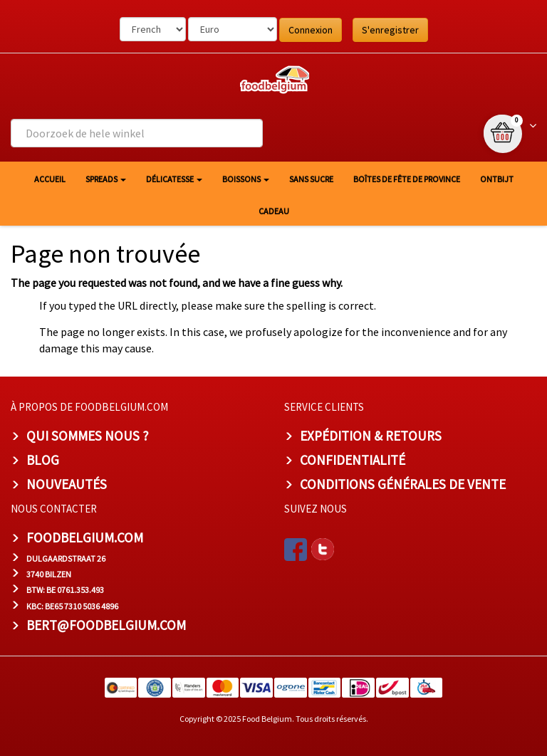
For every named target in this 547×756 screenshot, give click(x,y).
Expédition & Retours (371, 436)
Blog (43, 460)
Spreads (106, 179)
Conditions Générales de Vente (403, 484)
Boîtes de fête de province (407, 179)
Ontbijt (497, 179)
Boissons (246, 179)
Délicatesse (174, 179)
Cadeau (274, 211)
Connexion (311, 30)
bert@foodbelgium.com (106, 625)
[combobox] (137, 133)
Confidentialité (353, 460)
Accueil (50, 179)
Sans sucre (311, 179)
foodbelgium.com (85, 537)
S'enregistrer (390, 30)
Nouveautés (67, 484)
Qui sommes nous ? (88, 436)
